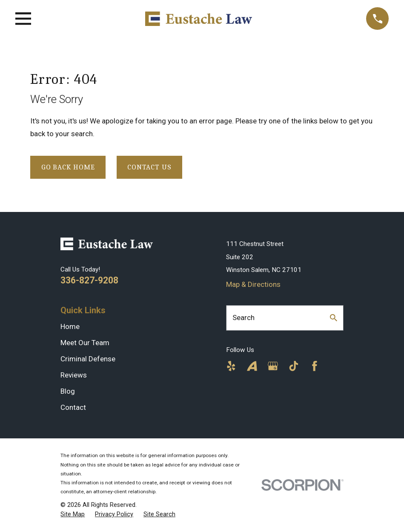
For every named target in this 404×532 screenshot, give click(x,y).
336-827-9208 (89, 280)
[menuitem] (73, 515)
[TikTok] (294, 366)
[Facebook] (315, 366)
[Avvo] (252, 366)
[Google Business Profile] (273, 366)
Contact (73, 407)
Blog (68, 391)
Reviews (74, 375)
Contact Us (149, 167)
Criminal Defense (88, 359)
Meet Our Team (85, 343)
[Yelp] (231, 366)
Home (70, 326)
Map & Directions (253, 284)
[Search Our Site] (334, 318)
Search (244, 317)
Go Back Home (68, 167)
